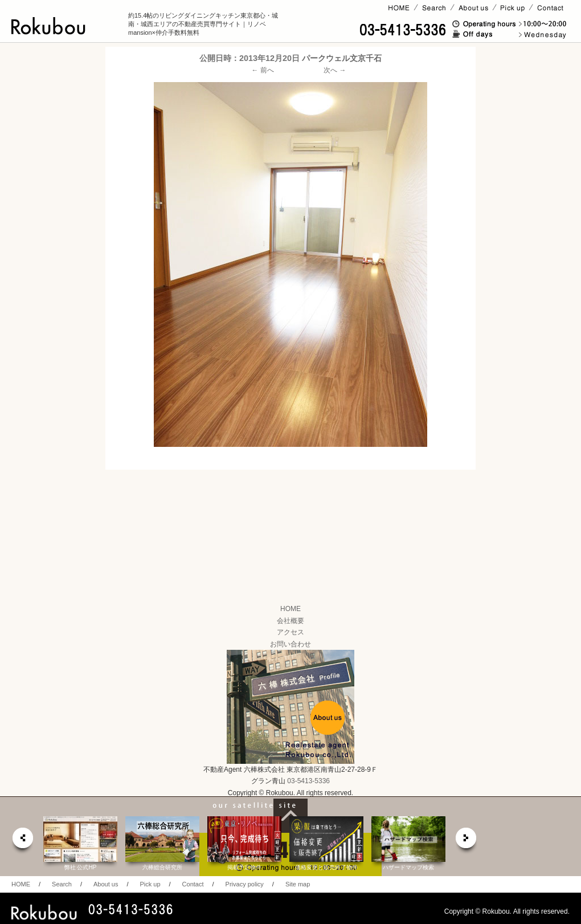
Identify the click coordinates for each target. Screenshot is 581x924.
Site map (298, 884)
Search (62, 884)
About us (106, 884)
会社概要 (290, 621)
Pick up (150, 884)
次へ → (335, 70)
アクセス (290, 632)
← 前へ (263, 70)
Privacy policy (245, 884)
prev (22, 841)
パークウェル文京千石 (342, 58)
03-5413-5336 (308, 781)
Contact (193, 884)
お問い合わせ (290, 644)
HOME (290, 609)
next (467, 841)
